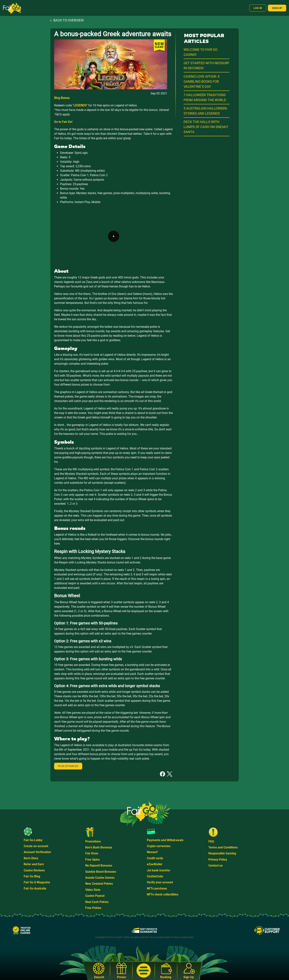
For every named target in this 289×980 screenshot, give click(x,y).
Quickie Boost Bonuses (101, 872)
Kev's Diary (31, 858)
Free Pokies (93, 908)
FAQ (211, 841)
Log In (258, 8)
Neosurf (152, 852)
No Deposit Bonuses (99, 866)
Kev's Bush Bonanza (99, 847)
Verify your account (160, 882)
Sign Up (277, 8)
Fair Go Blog (32, 876)
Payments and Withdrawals (165, 840)
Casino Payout (95, 896)
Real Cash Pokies (97, 902)
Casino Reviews (34, 870)
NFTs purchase (157, 888)
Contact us (215, 866)
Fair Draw (92, 853)
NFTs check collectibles (163, 894)
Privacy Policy (218, 860)
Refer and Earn (34, 864)
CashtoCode (155, 876)
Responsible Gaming (222, 853)
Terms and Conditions (223, 847)
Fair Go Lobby (33, 840)
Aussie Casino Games (100, 878)
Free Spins (92, 860)
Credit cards (155, 858)
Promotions (93, 841)
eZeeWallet (154, 864)
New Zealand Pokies (99, 884)
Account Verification (37, 852)
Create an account (36, 846)
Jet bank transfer (158, 870)
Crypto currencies (159, 846)
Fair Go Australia (35, 888)
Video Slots (93, 890)
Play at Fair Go (68, 766)
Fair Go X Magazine (37, 882)
